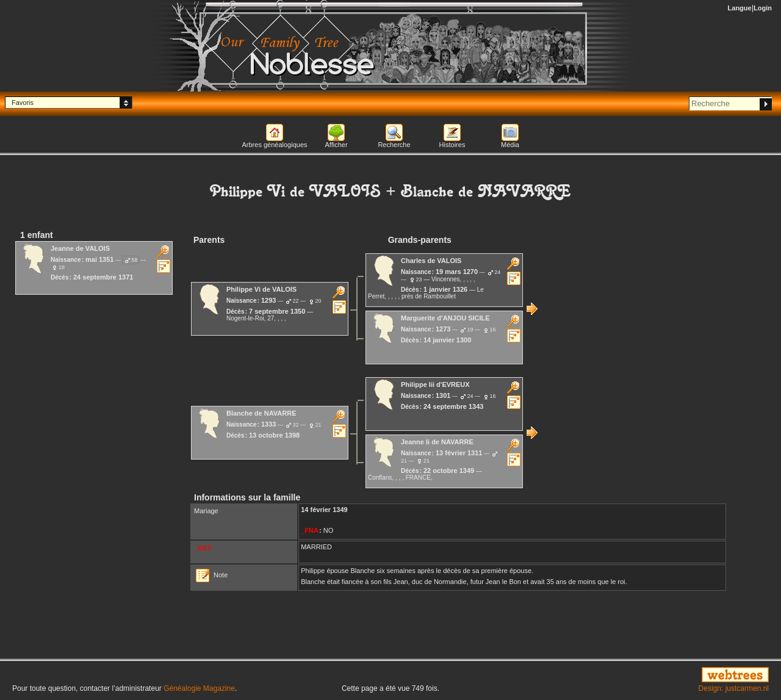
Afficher (336, 145)
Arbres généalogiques (274, 145)
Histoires (452, 145)
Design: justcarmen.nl (734, 688)
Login (763, 8)
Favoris (23, 103)
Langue (740, 8)
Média (510, 145)
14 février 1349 (324, 510)
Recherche (394, 145)
